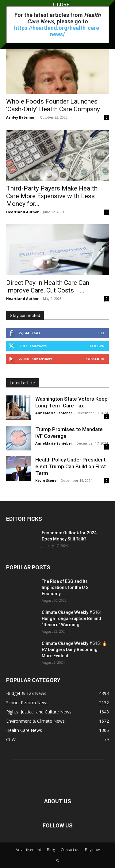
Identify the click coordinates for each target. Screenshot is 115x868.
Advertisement (28, 850)
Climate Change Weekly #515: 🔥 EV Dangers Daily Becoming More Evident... (74, 650)
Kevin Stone (46, 480)
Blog (51, 850)
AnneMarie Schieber (54, 413)
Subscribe (95, 359)
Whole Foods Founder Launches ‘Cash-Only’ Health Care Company (53, 105)
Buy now (92, 850)
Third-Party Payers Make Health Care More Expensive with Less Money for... (52, 196)
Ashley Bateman (21, 117)
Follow (97, 346)
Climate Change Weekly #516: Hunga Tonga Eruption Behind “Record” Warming (71, 619)
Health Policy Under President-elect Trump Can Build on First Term (71, 466)
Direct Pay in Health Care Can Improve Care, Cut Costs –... (48, 287)
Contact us (70, 850)
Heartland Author (22, 212)
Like (101, 333)
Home (11, 23)
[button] (10, 8)
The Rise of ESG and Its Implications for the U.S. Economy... (66, 587)
